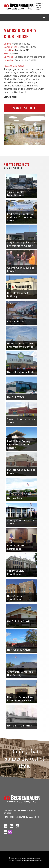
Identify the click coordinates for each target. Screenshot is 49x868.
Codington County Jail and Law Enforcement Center (21, 217)
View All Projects (14, 168)
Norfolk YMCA (16, 397)
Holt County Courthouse (15, 598)
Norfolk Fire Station (20, 726)
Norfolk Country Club (20, 372)
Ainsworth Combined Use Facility (20, 673)
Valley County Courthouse (16, 572)
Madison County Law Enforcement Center (20, 699)
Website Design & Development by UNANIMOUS (26, 860)
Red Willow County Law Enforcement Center (19, 444)
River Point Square (19, 321)
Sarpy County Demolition (15, 194)
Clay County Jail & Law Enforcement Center (21, 244)
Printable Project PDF (25, 108)
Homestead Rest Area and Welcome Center (21, 345)
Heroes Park (15, 498)
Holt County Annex (19, 650)
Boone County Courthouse (16, 547)
